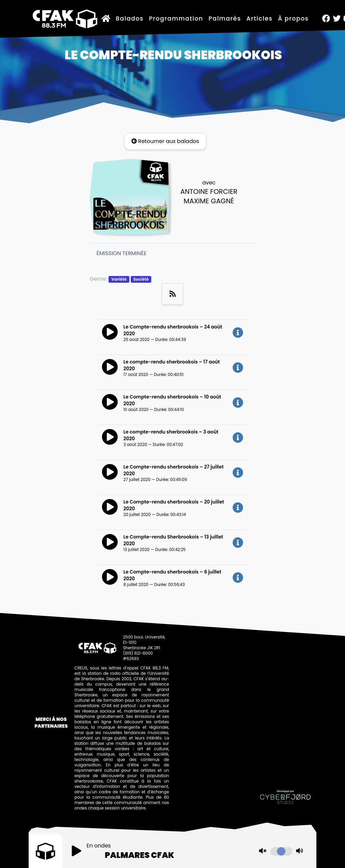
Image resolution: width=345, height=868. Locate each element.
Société (141, 279)
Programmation (176, 19)
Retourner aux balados (165, 141)
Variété (119, 279)
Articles (259, 19)
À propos (293, 19)
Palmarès (225, 19)
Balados (130, 19)
